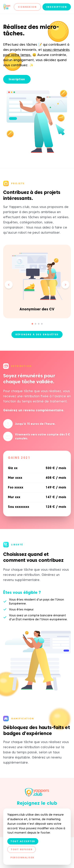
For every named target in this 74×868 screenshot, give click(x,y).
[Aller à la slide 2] (36, 324)
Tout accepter (23, 841)
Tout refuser (22, 849)
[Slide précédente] (9, 285)
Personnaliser (22, 857)
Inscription (57, 7)
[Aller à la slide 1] (32, 324)
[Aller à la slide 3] (39, 324)
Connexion (27, 7)
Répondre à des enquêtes (37, 334)
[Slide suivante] (65, 285)
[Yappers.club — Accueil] (7, 7)
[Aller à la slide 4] (42, 324)
